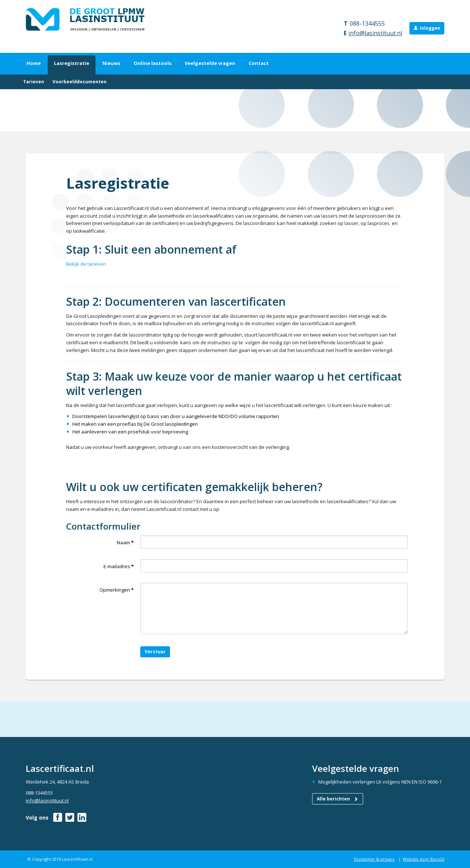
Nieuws (111, 63)
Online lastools (153, 63)
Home (34, 63)
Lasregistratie (72, 63)
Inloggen (430, 28)
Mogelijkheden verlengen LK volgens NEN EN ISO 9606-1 (380, 782)
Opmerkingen (117, 590)
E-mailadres (119, 566)
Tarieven (34, 82)
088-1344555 (367, 23)
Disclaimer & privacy (374, 859)
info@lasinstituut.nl (375, 33)
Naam (125, 542)
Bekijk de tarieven (86, 264)
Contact (259, 63)
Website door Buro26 (424, 859)
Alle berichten (338, 799)
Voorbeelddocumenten (79, 82)
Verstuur (155, 652)
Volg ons (37, 818)
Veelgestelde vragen (210, 63)
